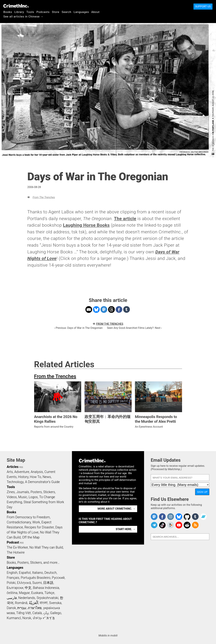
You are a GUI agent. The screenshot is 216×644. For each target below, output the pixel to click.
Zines (11, 492)
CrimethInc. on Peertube (171, 525)
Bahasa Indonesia (46, 588)
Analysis (37, 472)
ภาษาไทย (35, 608)
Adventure (22, 472)
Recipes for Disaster (39, 527)
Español (25, 573)
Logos (33, 497)
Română (21, 603)
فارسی (12, 598)
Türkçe (49, 593)
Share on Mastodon (104, 309)
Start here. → (126, 529)
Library (19, 12)
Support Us (203, 6)
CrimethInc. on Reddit (187, 525)
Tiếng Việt (23, 613)
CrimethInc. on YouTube (179, 525)
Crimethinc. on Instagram (171, 517)
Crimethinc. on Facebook (162, 517)
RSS (21, 467)
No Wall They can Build (46, 547)
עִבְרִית (22, 608)
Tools (30, 12)
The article (125, 219)
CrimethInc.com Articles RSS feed (195, 525)
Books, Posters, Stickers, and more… (33, 563)
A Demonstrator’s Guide (42, 482)
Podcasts (43, 12)
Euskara (37, 593)
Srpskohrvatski (48, 598)
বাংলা (44, 603)
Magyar (24, 593)
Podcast (13, 542)
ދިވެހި (46, 613)
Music (23, 497)
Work (36, 522)
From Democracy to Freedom (28, 517)
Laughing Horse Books (86, 225)
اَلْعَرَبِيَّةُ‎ (34, 603)
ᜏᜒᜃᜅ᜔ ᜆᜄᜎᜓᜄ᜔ (44, 618)
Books (8, 12)
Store (56, 12)
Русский (58, 578)
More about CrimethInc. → (117, 509)
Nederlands (27, 598)
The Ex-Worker (17, 547)
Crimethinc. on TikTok (162, 525)
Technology (15, 482)
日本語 (48, 583)
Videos (12, 497)
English (12, 573)
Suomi (37, 583)
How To (36, 477)
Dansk (11, 608)
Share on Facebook (119, 309)
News (47, 477)
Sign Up (202, 492)
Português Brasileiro (35, 578)
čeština (12, 593)
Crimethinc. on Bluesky (179, 517)
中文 (28, 588)
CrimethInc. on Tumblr (195, 517)
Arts (10, 472)
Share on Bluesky (96, 309)
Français (13, 578)
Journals (23, 492)
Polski (11, 583)
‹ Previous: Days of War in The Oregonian (78, 328)
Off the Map (31, 537)
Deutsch (50, 573)
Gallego (56, 613)
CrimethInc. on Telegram (154, 525)
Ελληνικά (24, 583)
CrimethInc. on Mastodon (154, 517)
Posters (36, 492)
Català (37, 613)
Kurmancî (14, 618)
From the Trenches (44, 197)
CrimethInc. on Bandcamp (203, 517)
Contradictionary (19, 522)
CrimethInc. (16, 6)
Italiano (37, 573)
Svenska (55, 603)
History (23, 477)
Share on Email (89, 309)
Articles (13, 467)
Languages (81, 12)
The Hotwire (16, 552)
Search (66, 12)
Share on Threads (111, 309)
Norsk (27, 618)
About (95, 12)
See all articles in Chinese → (23, 16)
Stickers (49, 492)
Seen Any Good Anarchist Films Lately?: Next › (134, 328)
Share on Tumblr (127, 309)
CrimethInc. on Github (187, 517)
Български (15, 588)
